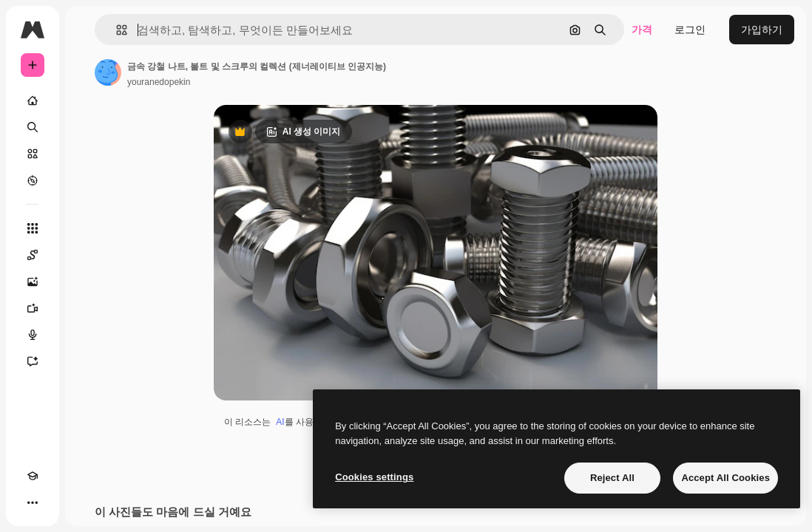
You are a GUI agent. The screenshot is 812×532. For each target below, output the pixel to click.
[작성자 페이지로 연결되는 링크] (108, 72)
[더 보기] (33, 502)
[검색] (33, 127)
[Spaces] (33, 255)
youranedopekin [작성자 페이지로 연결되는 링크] (159, 82)
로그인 (690, 30)
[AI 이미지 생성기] (33, 282)
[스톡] (33, 154)
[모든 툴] (33, 228)
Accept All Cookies (725, 478)
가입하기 (762, 30)
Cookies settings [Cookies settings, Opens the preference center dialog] (374, 477)
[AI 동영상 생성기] (33, 308)
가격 (642, 30)
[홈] (33, 100)
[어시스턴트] (33, 361)
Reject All (612, 478)
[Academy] (33, 476)
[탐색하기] (33, 180)
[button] (116, 30)
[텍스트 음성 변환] (33, 335)
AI (280, 422)
